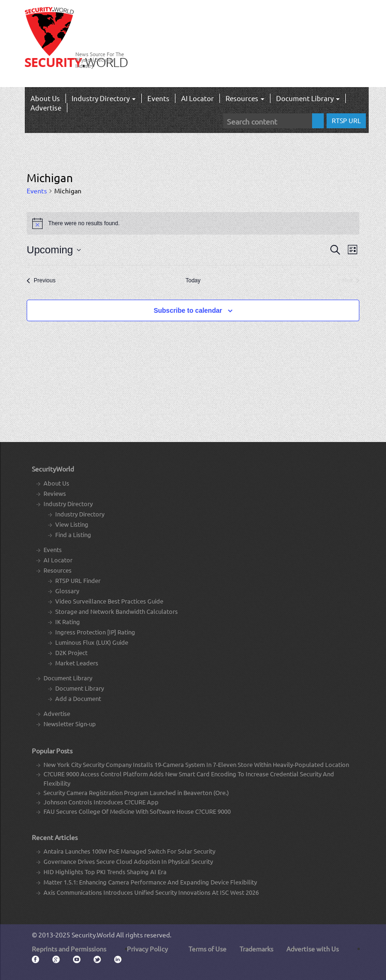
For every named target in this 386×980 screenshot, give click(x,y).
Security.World (93, 935)
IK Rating (68, 622)
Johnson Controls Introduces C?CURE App (101, 802)
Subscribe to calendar (188, 310)
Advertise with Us (313, 949)
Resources (245, 98)
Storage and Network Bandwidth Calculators (117, 611)
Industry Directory (104, 98)
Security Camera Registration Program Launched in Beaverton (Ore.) (136, 792)
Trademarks (256, 949)
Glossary (67, 591)
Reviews (55, 493)
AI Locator (197, 98)
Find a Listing (73, 534)
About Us (45, 98)
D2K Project (71, 652)
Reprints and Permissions (69, 949)
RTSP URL (346, 120)
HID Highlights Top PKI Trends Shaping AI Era (105, 872)
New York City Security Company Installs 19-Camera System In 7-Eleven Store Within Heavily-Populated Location (196, 764)
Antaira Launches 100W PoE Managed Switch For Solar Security (129, 851)
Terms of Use (208, 949)
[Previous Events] (41, 281)
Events (158, 98)
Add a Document (78, 698)
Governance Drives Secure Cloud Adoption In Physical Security (128, 861)
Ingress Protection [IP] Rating (95, 632)
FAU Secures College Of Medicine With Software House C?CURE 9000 (137, 811)
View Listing (72, 524)
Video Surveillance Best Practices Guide (109, 601)
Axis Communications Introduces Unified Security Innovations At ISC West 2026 (151, 892)
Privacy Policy (147, 949)
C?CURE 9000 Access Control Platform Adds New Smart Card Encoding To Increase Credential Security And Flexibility (189, 778)
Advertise (46, 107)
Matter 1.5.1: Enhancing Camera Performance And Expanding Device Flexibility (150, 882)
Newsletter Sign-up (70, 724)
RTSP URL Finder (78, 580)
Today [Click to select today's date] (193, 280)
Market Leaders (77, 663)
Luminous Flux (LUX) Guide (92, 642)
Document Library (308, 98)
